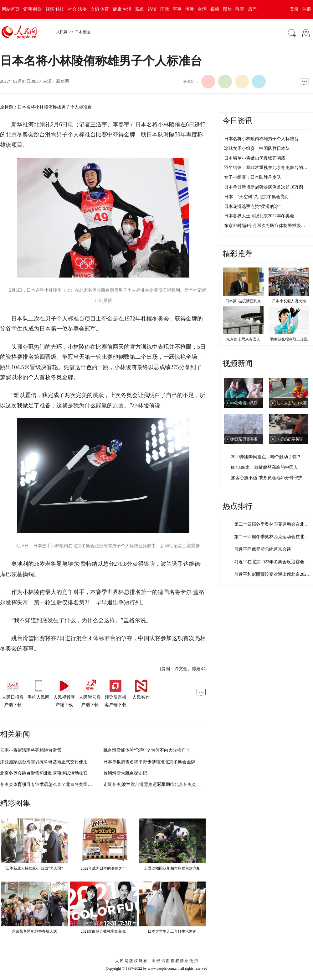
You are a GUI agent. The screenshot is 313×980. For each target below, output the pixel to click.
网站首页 (11, 9)
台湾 (202, 9)
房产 (252, 9)
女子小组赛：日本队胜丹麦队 (253, 177)
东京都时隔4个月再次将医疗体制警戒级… (265, 226)
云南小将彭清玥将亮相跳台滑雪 (31, 750)
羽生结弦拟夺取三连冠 (289, 339)
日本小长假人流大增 (289, 301)
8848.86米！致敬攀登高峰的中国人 (264, 467)
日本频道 (83, 32)
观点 (140, 9)
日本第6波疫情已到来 (243, 301)
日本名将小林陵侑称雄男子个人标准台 (261, 139)
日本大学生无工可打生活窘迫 (172, 931)
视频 (215, 9)
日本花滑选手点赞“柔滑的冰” (252, 207)
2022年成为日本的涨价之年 (103, 868)
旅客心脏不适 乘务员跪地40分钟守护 (267, 478)
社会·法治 (77, 9)
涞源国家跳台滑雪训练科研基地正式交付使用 (44, 762)
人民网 (62, 32)
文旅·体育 (100, 9)
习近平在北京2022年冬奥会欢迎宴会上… (274, 562)
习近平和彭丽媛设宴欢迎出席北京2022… (274, 574)
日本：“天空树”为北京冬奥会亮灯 (257, 197)
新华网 (63, 81)
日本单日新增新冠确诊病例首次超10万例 (264, 187)
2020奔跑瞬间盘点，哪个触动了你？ (266, 457)
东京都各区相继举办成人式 (34, 931)
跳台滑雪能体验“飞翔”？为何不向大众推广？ (147, 750)
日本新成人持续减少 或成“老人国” (34, 868)
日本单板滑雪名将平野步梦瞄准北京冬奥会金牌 (149, 762)
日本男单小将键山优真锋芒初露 (255, 158)
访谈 (152, 9)
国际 (165, 9)
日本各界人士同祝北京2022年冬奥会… (261, 216)
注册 (307, 9)
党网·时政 (33, 9)
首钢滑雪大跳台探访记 (125, 773)
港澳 (190, 9)
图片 (227, 9)
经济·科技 (55, 9)
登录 (294, 9)
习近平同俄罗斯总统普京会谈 (263, 549)
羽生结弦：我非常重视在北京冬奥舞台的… (266, 168)
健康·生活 (122, 9)
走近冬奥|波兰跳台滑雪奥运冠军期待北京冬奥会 (150, 784)
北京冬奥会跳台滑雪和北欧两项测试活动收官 (44, 773)
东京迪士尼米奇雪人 (243, 339)
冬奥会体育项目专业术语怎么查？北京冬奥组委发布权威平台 (59, 784)
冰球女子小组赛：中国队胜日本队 (257, 148)
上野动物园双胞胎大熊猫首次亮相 (172, 868)
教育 (240, 9)
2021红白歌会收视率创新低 (103, 931)
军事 (177, 9)
